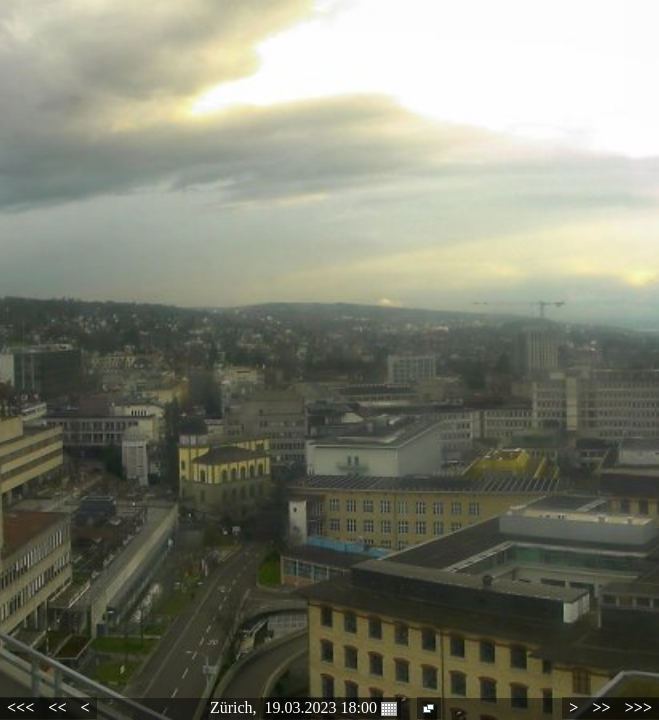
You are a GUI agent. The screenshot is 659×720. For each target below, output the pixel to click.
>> (601, 707)
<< (57, 707)
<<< (20, 707)
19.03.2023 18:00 (331, 708)
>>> (638, 707)
